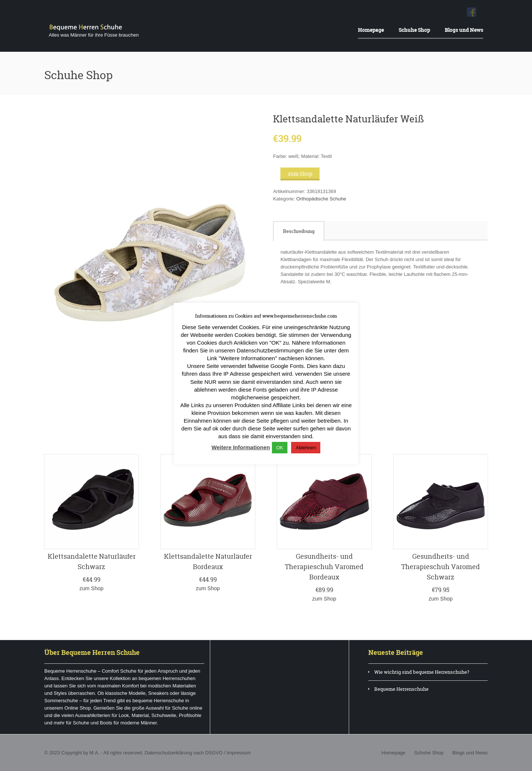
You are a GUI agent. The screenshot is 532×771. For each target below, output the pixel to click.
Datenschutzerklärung (168, 752)
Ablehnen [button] (306, 448)
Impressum (238, 752)
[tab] (299, 231)
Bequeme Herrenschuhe (401, 689)
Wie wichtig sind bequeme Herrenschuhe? (422, 672)
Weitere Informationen (241, 447)
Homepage (371, 30)
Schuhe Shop (414, 30)
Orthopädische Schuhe (321, 199)
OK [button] (280, 448)
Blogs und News (464, 30)
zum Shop (300, 174)
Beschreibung (299, 231)
